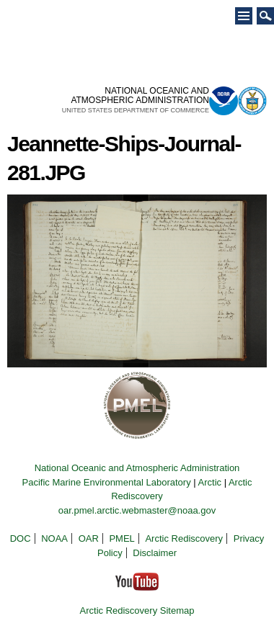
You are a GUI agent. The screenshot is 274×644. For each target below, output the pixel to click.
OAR (89, 538)
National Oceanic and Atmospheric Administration (137, 468)
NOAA (54, 538)
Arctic (210, 482)
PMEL (121, 538)
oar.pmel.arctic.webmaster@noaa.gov (137, 510)
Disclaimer (155, 553)
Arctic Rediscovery (184, 538)
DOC (21, 538)
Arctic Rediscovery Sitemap (137, 611)
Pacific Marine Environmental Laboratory (107, 482)
